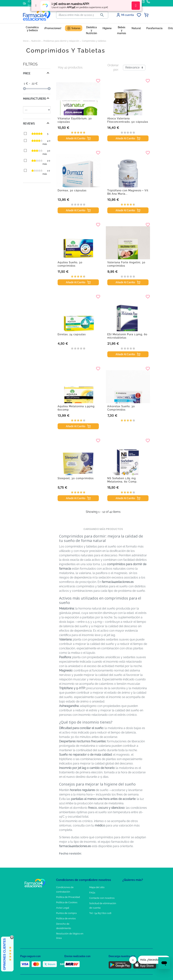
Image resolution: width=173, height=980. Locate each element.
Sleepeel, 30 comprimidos (76, 478)
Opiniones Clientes (5, 954)
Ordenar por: (113, 67)
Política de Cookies (67, 902)
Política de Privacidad (68, 897)
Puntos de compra (66, 913)
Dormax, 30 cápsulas (72, 190)
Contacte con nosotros (102, 898)
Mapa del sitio (97, 887)
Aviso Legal (63, 908)
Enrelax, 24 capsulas (72, 334)
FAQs (92, 893)
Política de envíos (66, 918)
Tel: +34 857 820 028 (100, 913)
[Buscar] (76, 15)
